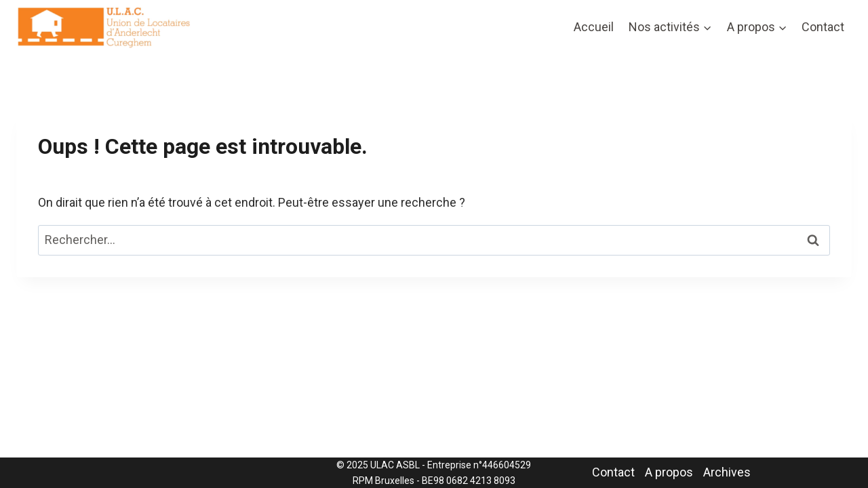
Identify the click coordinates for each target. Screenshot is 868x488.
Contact (823, 27)
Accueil (594, 27)
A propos (669, 472)
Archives (727, 472)
